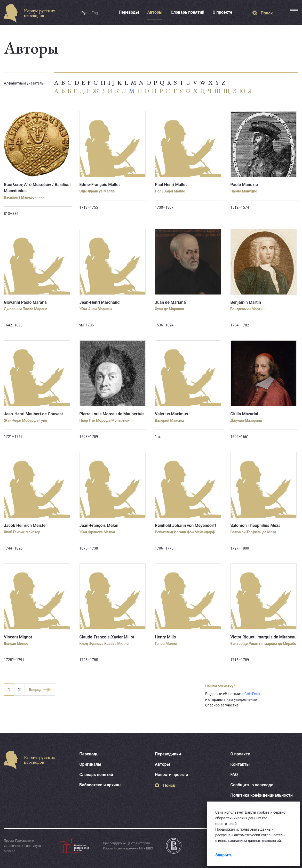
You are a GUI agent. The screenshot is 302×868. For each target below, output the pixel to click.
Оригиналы (90, 764)
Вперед (35, 690)
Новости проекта (172, 775)
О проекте (222, 12)
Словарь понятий (187, 12)
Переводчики (168, 754)
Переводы (129, 12)
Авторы (155, 12)
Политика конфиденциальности (262, 795)
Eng (95, 13)
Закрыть (224, 855)
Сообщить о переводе (252, 785)
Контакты (240, 764)
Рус (85, 13)
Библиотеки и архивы (101, 785)
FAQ (234, 775)
